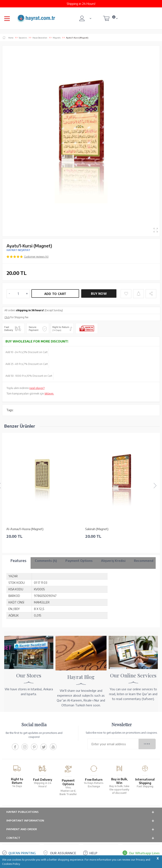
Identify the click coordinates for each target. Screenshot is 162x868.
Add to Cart (55, 294)
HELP (93, 853)
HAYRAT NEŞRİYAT (18, 250)
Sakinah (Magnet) (18, 529)
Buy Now (99, 294)
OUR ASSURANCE (63, 853)
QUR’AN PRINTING (22, 853)
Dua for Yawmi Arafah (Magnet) (106, 529)
